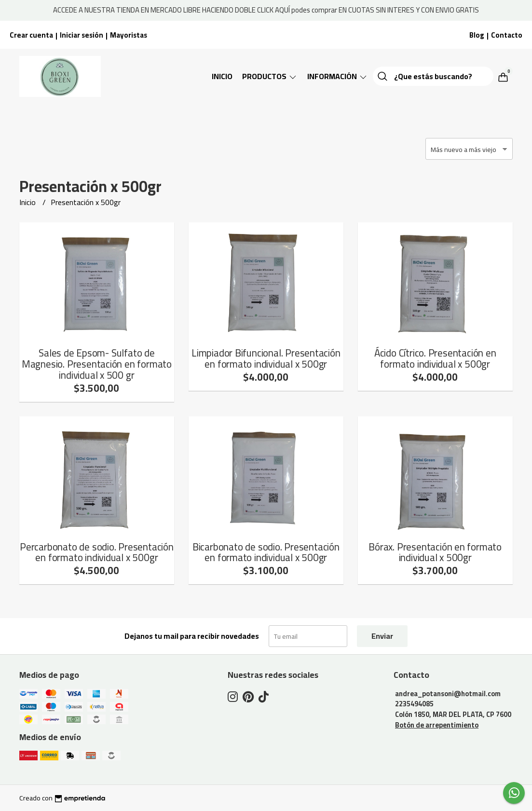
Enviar (382, 636)
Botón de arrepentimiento (437, 725)
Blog (477, 35)
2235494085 (414, 704)
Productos (270, 76)
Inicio (222, 76)
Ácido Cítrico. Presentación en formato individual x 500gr (435, 358)
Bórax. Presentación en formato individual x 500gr (435, 552)
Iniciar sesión (82, 35)
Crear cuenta (31, 35)
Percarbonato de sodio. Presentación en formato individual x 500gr (97, 552)
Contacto (507, 35)
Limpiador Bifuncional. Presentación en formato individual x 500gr (266, 358)
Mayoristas (129, 35)
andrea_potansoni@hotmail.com (448, 694)
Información (338, 76)
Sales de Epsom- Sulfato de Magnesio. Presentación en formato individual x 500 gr (97, 364)
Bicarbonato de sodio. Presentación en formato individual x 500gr (266, 552)
